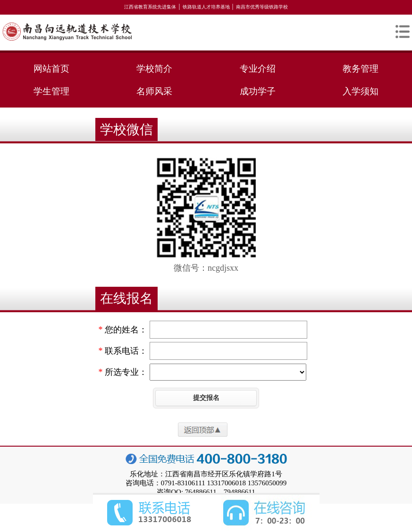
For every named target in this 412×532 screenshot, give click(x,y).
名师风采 (154, 91)
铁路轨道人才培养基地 (206, 7)
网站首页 (51, 69)
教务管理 (361, 69)
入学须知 (361, 91)
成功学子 (258, 91)
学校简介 (154, 69)
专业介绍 (258, 69)
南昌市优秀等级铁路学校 (262, 7)
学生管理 (51, 91)
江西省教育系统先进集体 (150, 7)
